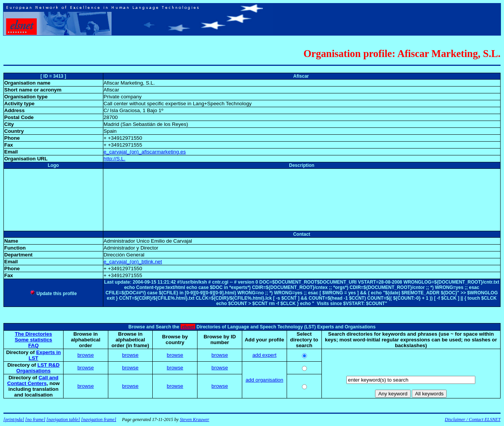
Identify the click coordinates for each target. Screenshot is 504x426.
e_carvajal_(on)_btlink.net (133, 262)
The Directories (33, 334)
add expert (264, 355)
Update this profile (53, 294)
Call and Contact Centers (33, 380)
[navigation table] (63, 419)
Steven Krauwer (195, 419)
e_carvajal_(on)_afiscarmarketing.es (145, 152)
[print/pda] (14, 419)
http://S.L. (115, 159)
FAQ (33, 345)
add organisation (265, 380)
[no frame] (35, 419)
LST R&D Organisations (38, 368)
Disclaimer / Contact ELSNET (473, 419)
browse (86, 355)
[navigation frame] (99, 419)
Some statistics (33, 340)
